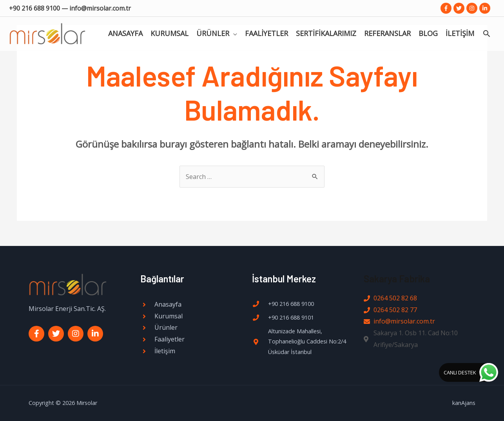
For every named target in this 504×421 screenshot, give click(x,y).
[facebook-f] (447, 8)
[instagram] (473, 8)
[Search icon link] (487, 35)
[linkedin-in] (486, 8)
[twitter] (460, 8)
